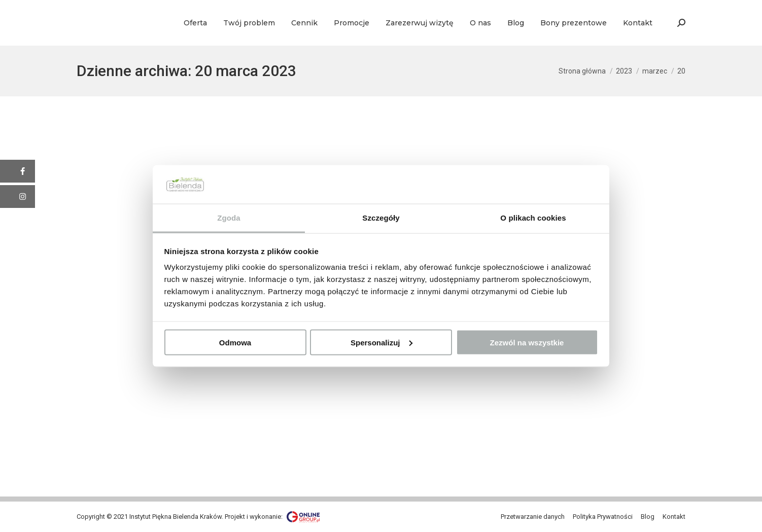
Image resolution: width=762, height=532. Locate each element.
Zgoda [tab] (229, 218)
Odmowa (235, 342)
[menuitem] (195, 23)
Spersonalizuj (382, 342)
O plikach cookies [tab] (533, 218)
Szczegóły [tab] (381, 218)
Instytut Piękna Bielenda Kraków (176, 517)
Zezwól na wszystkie (527, 342)
